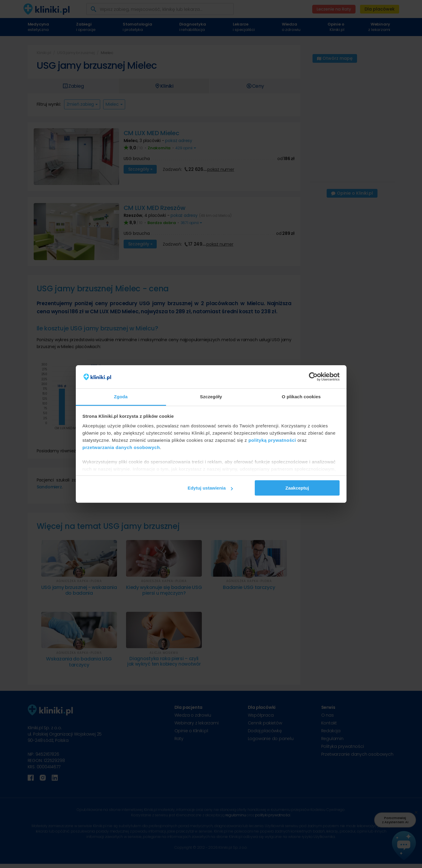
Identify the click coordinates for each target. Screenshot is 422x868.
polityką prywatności (272, 440)
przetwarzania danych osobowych (121, 447)
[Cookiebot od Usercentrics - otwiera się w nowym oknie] (313, 377)
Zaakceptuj (297, 488)
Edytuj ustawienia (210, 488)
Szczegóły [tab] (211, 397)
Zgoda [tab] (121, 397)
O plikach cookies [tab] (301, 397)
